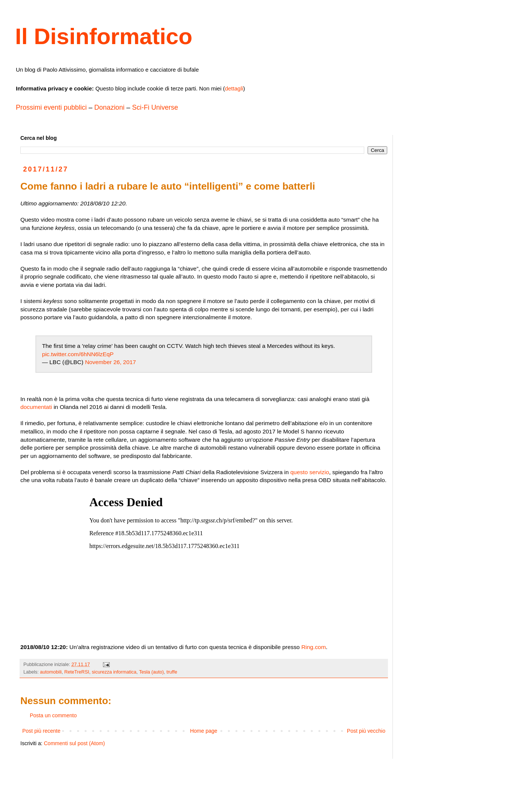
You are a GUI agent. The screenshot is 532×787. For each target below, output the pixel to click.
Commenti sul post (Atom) (74, 743)
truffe (172, 672)
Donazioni (109, 107)
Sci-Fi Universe (155, 107)
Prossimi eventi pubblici (51, 107)
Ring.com (314, 647)
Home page (204, 731)
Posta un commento (53, 715)
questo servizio (310, 472)
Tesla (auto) (152, 672)
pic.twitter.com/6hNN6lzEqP (78, 354)
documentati (36, 407)
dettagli (234, 88)
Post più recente (41, 731)
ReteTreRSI (77, 672)
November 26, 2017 (110, 362)
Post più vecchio (366, 731)
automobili (51, 672)
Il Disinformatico (104, 36)
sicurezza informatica (114, 672)
